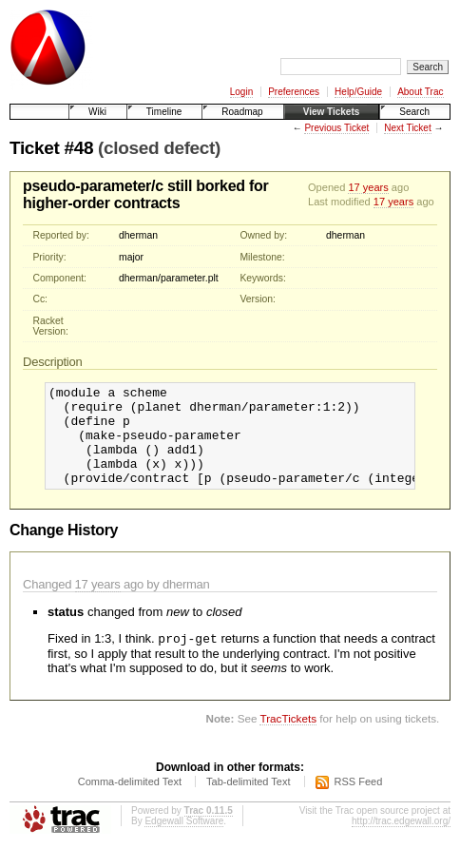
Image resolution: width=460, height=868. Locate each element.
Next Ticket (407, 128)
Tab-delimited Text (248, 803)
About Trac (420, 92)
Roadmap (242, 112)
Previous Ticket (336, 128)
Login (241, 92)
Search (414, 112)
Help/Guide (358, 92)
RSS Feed (359, 803)
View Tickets (332, 112)
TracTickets (288, 740)
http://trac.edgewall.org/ (401, 843)
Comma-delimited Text (130, 803)
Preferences (294, 92)
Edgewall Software (184, 843)
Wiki (97, 112)
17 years (368, 187)
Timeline (164, 112)
